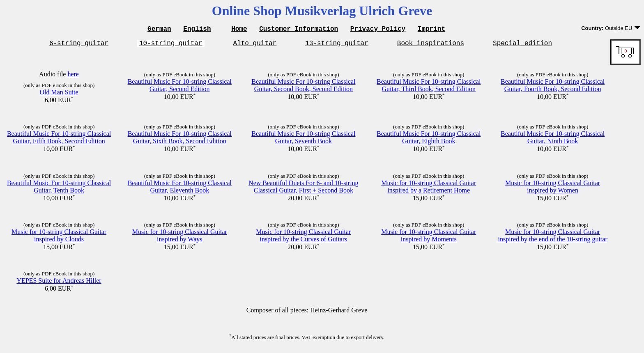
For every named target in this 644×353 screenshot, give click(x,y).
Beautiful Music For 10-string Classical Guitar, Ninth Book (553, 140)
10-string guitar (171, 45)
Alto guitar (255, 45)
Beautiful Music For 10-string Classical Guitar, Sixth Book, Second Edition (180, 140)
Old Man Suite (59, 95)
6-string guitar (79, 45)
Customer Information (299, 30)
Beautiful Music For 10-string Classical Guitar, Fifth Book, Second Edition (59, 140)
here (73, 77)
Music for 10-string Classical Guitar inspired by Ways (180, 238)
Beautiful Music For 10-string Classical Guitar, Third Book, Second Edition (429, 88)
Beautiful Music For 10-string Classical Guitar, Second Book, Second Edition (303, 88)
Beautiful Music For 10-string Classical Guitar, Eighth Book (429, 140)
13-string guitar (337, 45)
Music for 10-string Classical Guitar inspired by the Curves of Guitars (303, 238)
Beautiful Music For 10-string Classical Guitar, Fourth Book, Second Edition (553, 88)
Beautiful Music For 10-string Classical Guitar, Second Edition (180, 88)
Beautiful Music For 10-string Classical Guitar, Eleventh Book (180, 189)
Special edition (522, 45)
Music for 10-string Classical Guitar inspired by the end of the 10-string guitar (553, 238)
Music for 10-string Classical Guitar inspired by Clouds (59, 238)
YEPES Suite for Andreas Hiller (59, 283)
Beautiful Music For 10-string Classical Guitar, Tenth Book (59, 189)
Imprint (431, 30)
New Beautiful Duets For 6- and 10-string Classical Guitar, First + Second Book (304, 189)
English (197, 30)
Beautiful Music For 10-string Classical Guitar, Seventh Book (303, 140)
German (159, 30)
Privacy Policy (378, 30)
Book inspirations (431, 45)
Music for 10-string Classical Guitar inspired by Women (553, 189)
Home (239, 30)
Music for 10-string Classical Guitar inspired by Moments (429, 238)
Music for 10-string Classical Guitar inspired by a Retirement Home (429, 189)
